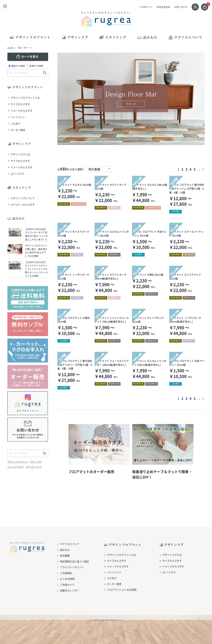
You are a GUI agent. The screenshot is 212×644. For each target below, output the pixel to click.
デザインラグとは (20, 154)
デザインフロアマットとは (25, 98)
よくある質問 (67, 579)
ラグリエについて (185, 37)
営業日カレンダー (70, 590)
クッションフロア (16, 467)
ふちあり (16, 123)
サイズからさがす (20, 104)
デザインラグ (36, 462)
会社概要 (65, 555)
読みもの (65, 550)
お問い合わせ (181, 7)
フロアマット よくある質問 (122, 590)
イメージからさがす (22, 111)
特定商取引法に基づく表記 (74, 561)
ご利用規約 (66, 573)
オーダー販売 (18, 130)
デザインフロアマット (18, 462)
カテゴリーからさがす (23, 205)
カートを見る (30, 57)
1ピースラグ (17, 174)
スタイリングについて (23, 198)
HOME (10, 48)
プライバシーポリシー (72, 567)
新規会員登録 (163, 7)
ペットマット (18, 117)
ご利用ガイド (146, 7)
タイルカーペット (34, 467)
